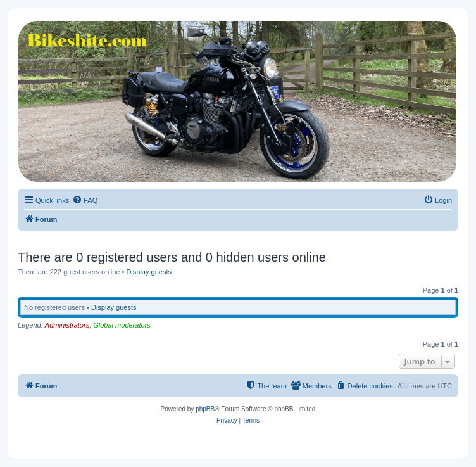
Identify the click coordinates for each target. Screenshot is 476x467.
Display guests (149, 272)
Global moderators (122, 325)
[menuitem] (85, 200)
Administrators (67, 325)
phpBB (205, 409)
